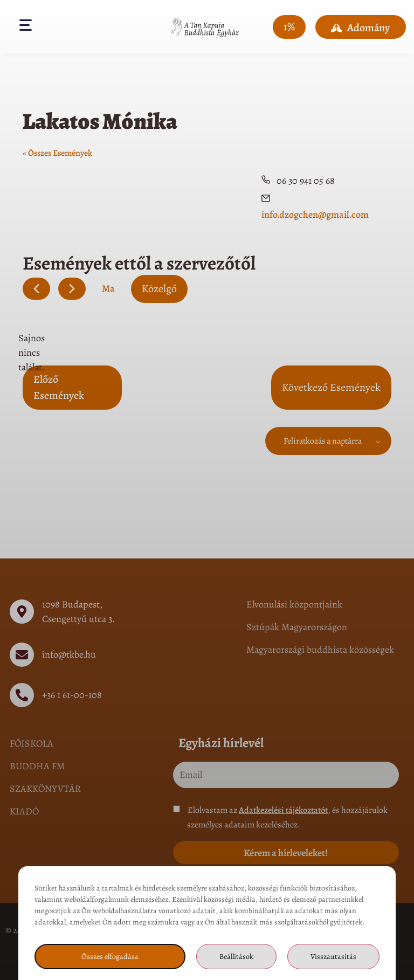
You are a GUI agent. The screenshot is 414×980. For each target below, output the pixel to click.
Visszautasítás (333, 957)
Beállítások (236, 957)
